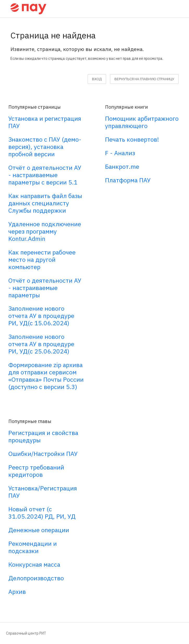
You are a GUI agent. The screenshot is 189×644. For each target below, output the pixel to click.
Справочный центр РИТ (26, 633)
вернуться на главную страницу (144, 79)
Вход (97, 79)
